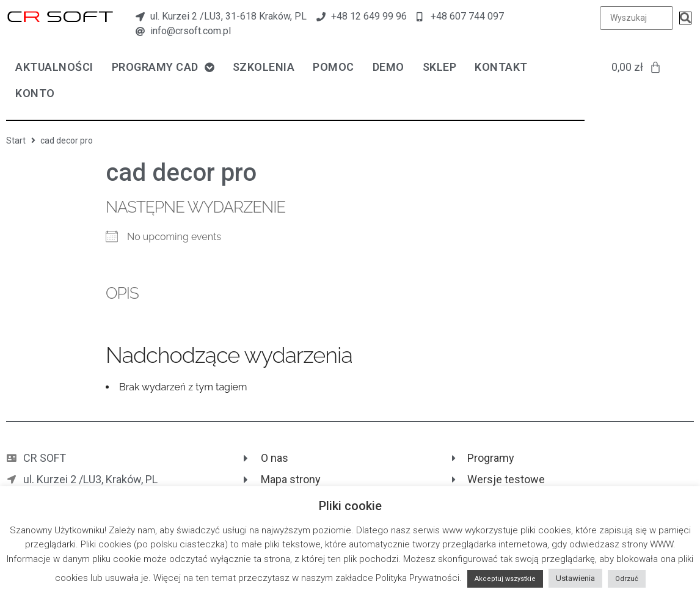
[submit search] (685, 18)
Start (16, 141)
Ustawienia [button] (575, 578)
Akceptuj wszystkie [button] (505, 579)
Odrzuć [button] (627, 579)
